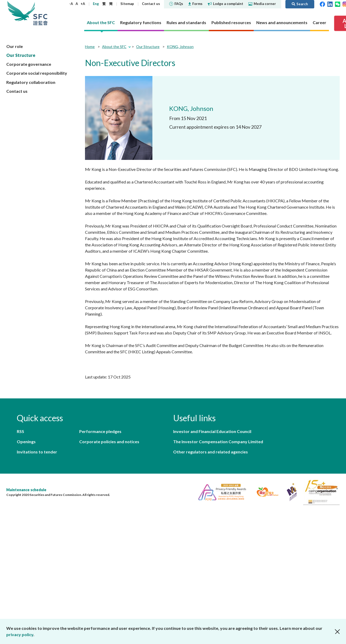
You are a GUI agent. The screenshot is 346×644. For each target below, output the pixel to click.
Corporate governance (29, 64)
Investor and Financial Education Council (212, 431)
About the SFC (114, 47)
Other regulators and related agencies (211, 452)
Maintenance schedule (26, 490)
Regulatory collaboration (31, 82)
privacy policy (20, 634)
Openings (26, 442)
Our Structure (21, 55)
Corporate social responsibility (37, 73)
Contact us (151, 4)
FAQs (176, 4)
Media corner (262, 4)
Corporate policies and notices (109, 442)
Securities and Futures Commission (40, 13)
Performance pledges (100, 431)
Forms (195, 4)
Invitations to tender (37, 452)
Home (90, 47)
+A (83, 4)
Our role (15, 46)
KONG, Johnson (180, 47)
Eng (96, 4)
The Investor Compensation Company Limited (218, 442)
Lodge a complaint (225, 4)
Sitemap (127, 4)
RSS (20, 431)
